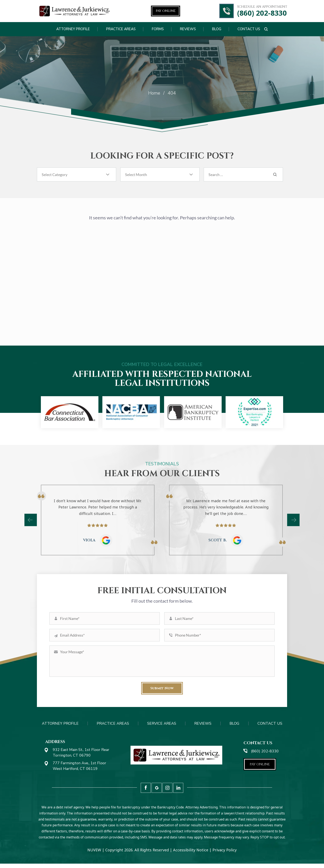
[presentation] (31, 520)
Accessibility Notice (191, 854)
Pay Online (166, 11)
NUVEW (94, 854)
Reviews (188, 29)
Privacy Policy (225, 854)
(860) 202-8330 (262, 13)
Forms (158, 29)
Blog (217, 29)
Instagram (167, 792)
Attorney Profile (73, 29)
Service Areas (162, 728)
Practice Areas (121, 29)
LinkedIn (178, 792)
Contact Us (249, 29)
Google (157, 792)
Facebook (146, 792)
